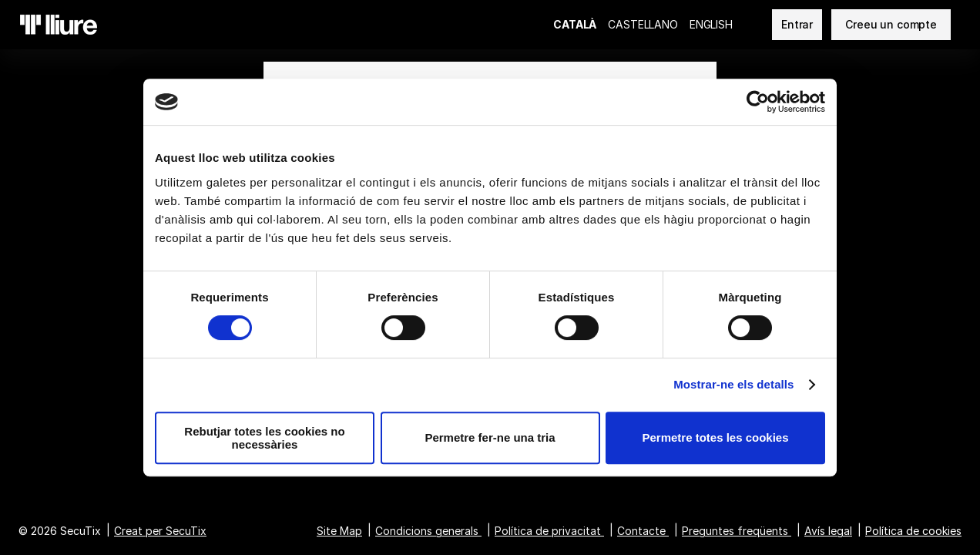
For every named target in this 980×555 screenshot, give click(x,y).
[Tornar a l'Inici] (59, 25)
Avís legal (828, 531)
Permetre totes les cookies (715, 437)
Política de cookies (913, 531)
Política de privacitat (548, 531)
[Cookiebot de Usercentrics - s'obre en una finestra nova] (758, 102)
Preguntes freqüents (735, 531)
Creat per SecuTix (160, 531)
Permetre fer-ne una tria (490, 437)
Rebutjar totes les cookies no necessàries (264, 438)
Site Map (339, 531)
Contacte (641, 531)
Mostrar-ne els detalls (733, 384)
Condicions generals (427, 531)
